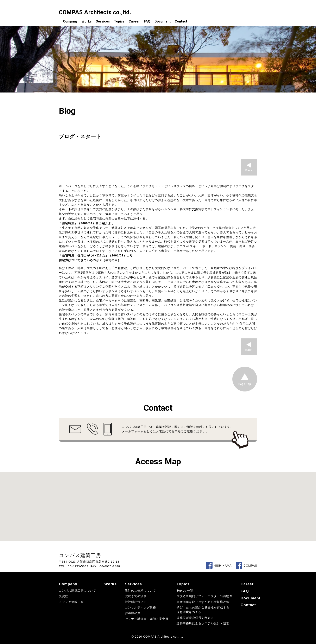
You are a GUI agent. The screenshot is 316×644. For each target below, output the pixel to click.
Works (87, 21)
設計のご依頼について (140, 591)
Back (249, 170)
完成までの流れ (136, 596)
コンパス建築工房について (77, 591)
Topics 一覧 (185, 591)
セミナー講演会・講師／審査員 (147, 619)
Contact (181, 21)
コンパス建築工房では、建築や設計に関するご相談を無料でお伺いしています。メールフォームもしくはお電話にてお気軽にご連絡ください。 (178, 429)
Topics (119, 21)
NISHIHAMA (219, 566)
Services (103, 21)
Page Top (245, 384)
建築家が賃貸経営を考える (195, 618)
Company (70, 21)
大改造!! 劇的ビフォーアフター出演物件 (204, 596)
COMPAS (246, 566)
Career (134, 21)
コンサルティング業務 (140, 607)
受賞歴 (64, 596)
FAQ (147, 21)
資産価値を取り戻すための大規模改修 (203, 602)
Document (163, 21)
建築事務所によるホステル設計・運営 (203, 623)
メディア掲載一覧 (71, 602)
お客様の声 (133, 613)
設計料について (136, 602)
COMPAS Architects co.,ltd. (95, 12)
